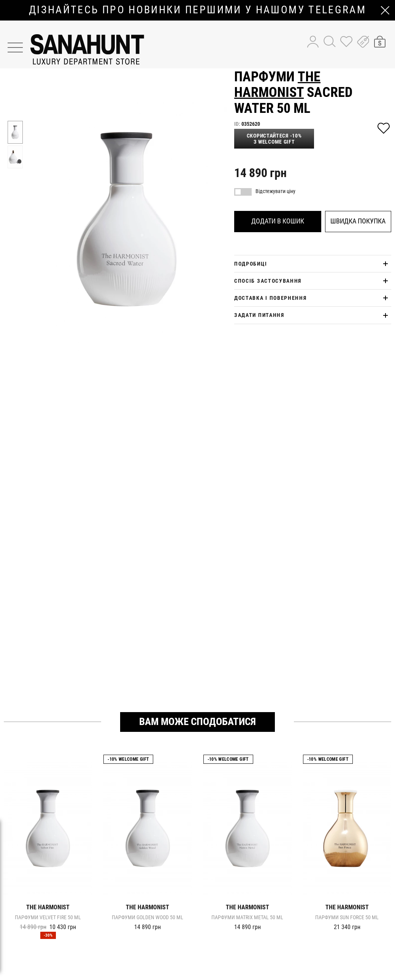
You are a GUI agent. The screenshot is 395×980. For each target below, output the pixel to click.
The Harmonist (277, 85)
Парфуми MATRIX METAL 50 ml (247, 917)
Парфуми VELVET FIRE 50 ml (48, 917)
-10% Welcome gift (128, 759)
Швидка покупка (358, 221)
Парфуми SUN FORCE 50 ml (347, 917)
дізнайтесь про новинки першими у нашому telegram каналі (197, 10)
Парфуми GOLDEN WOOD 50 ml (148, 917)
